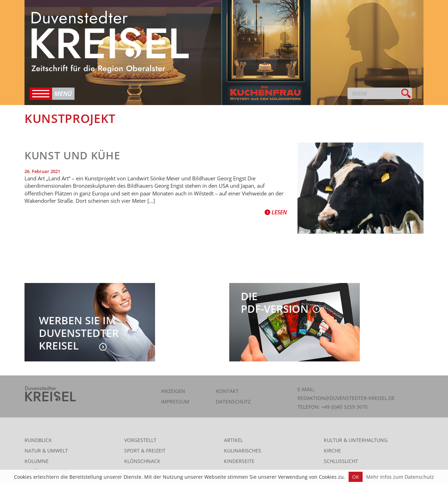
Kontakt (227, 391)
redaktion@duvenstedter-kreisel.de (346, 398)
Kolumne (37, 461)
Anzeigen (173, 391)
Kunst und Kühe (72, 155)
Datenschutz (233, 402)
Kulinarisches (243, 451)
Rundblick (38, 440)
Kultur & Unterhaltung (356, 440)
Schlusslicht (341, 461)
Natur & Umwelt (46, 451)
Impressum (175, 402)
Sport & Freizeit (145, 451)
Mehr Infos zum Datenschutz (400, 477)
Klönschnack (142, 461)
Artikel (233, 440)
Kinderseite (239, 461)
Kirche (332, 451)
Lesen (276, 212)
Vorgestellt (140, 440)
